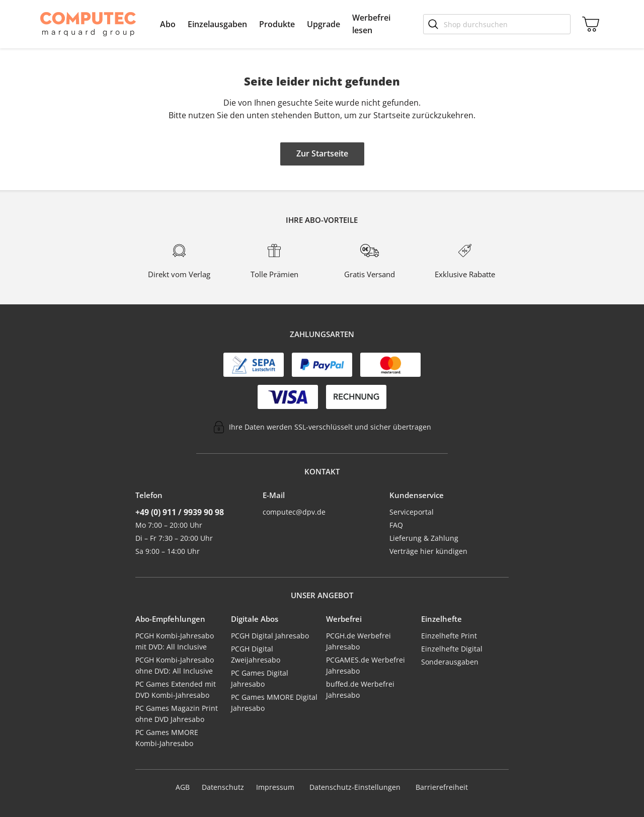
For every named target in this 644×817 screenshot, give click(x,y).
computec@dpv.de (294, 512)
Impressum (275, 787)
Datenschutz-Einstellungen (355, 787)
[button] (168, 24)
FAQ (396, 525)
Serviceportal (412, 512)
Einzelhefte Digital (452, 649)
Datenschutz (223, 787)
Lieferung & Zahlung (424, 538)
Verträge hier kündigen (428, 551)
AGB (183, 787)
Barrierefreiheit (442, 787)
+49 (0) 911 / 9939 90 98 (180, 512)
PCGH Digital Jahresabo (270, 636)
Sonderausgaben (450, 662)
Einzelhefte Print (449, 636)
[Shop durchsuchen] (497, 24)
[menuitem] (168, 24)
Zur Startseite (322, 153)
